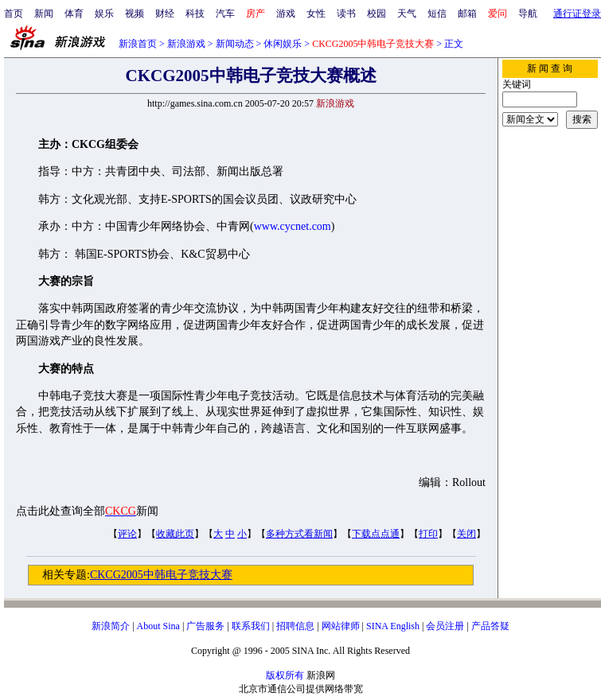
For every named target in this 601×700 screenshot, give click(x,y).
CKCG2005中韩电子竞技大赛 (161, 575)
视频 (135, 14)
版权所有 (285, 675)
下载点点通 (376, 534)
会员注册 (445, 626)
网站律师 (341, 626)
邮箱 (467, 14)
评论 (127, 534)
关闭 (466, 534)
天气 (407, 14)
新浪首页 (138, 44)
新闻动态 (235, 44)
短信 (437, 14)
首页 (14, 14)
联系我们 (251, 626)
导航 (528, 14)
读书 (346, 14)
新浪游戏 (186, 44)
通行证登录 (577, 14)
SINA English (393, 626)
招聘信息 (295, 626)
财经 (165, 14)
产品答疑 (490, 626)
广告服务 (205, 626)
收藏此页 (175, 534)
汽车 (225, 14)
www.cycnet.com (293, 226)
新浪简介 (111, 626)
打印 (428, 534)
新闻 (44, 14)
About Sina (158, 626)
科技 (195, 14)
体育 (74, 14)
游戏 (286, 14)
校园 (377, 14)
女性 (316, 14)
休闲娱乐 (283, 44)
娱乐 (104, 14)
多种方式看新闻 (299, 534)
